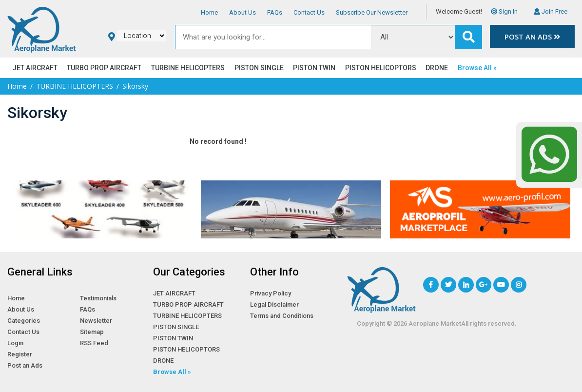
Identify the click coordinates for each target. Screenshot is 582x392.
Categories (24, 321)
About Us (242, 12)
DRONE (437, 68)
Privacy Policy (271, 293)
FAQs (275, 12)
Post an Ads (532, 37)
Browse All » (477, 68)
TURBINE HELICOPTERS (188, 68)
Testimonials (98, 298)
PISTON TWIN (314, 68)
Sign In (504, 11)
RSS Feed (94, 343)
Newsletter (96, 321)
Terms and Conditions (282, 316)
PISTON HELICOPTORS (381, 68)
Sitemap (92, 332)
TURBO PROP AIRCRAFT (104, 68)
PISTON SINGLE (259, 68)
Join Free (551, 11)
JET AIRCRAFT (35, 68)
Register (20, 354)
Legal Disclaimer (274, 304)
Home (209, 12)
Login (15, 343)
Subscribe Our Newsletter (372, 12)
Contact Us (309, 12)
